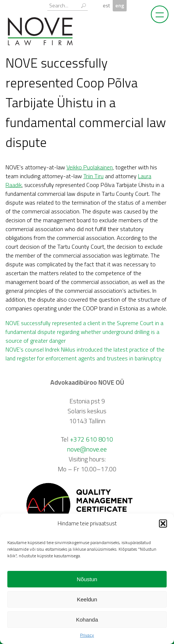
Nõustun (87, 579)
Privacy (87, 635)
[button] (163, 524)
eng (120, 6)
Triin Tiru (93, 176)
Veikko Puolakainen (90, 167)
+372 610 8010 (91, 439)
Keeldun (87, 599)
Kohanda (87, 620)
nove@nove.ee (87, 449)
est (106, 6)
